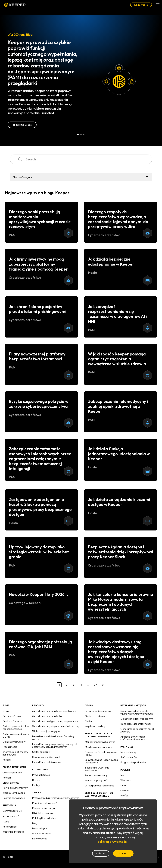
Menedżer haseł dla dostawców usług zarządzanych (53, 738)
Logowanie (141, 5)
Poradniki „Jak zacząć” (44, 803)
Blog (35, 823)
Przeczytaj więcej (22, 125)
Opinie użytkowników (14, 742)
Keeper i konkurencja (43, 808)
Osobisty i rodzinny (95, 716)
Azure (6, 822)
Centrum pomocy (12, 772)
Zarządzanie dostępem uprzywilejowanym (55, 721)
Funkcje (36, 785)
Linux (123, 785)
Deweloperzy (40, 838)
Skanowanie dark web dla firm (137, 719)
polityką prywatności (112, 842)
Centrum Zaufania (12, 721)
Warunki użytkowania (14, 793)
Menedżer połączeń (96, 780)
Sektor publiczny (41, 752)
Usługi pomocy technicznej (99, 785)
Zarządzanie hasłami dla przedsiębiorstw (54, 711)
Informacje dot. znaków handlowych (15, 753)
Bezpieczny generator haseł (136, 724)
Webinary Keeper (42, 833)
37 (96, 685)
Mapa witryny (39, 828)
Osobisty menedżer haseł (46, 757)
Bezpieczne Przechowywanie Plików (101, 753)
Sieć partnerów (129, 757)
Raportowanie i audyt (97, 775)
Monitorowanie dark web (98, 747)
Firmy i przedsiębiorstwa (98, 711)
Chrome (125, 790)
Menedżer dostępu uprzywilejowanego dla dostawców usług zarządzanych (55, 745)
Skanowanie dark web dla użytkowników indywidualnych (137, 712)
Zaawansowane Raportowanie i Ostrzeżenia (102, 761)
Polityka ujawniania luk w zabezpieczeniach (16, 727)
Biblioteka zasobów (43, 813)
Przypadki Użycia (41, 775)
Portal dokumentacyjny (15, 788)
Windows (126, 780)
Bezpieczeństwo (12, 716)
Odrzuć (101, 853)
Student (89, 721)
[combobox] (81, 159)
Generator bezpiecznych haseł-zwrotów (138, 730)
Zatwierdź (123, 853)
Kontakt (7, 778)
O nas (6, 711)
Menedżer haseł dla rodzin (47, 762)
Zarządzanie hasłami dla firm (48, 716)
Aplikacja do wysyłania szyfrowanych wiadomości (135, 738)
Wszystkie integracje (14, 832)
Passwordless (10, 827)
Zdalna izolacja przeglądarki (47, 731)
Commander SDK (12, 811)
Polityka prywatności (14, 798)
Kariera (7, 760)
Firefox (124, 795)
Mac (123, 775)
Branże (36, 780)
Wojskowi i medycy (95, 726)
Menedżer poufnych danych (100, 742)
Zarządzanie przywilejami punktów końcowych (57, 726)
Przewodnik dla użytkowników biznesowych (56, 798)
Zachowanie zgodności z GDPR (16, 735)
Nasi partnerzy (128, 752)
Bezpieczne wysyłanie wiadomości (97, 769)
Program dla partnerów (133, 762)
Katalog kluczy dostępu (45, 818)
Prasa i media (10, 747)
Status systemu (11, 783)
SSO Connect (11, 816)
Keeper (15, 5)
